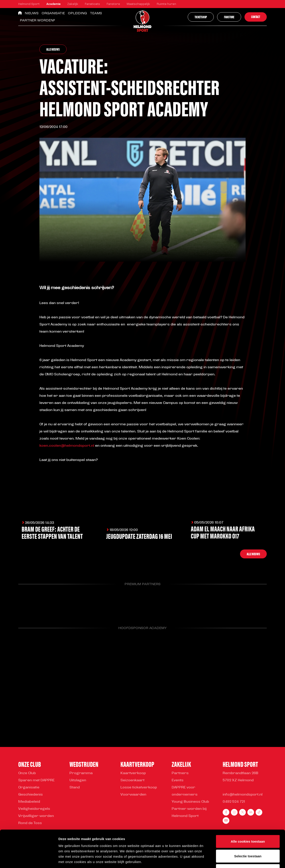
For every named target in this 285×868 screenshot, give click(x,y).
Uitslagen (78, 780)
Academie (53, 4)
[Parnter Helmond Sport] (36, 603)
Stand (75, 788)
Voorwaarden (133, 795)
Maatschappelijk (138, 4)
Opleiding (77, 13)
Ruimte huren (166, 4)
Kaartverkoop (133, 773)
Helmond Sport (29, 4)
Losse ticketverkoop (139, 788)
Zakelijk (73, 4)
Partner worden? (37, 21)
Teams (96, 13)
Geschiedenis (31, 795)
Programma (81, 773)
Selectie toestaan (248, 824)
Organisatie (53, 13)
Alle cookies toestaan (248, 809)
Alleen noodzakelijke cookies (248, 839)
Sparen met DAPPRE (36, 780)
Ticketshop (201, 17)
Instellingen (239, 859)
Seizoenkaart (132, 780)
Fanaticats (92, 4)
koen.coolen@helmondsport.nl (67, 446)
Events (178, 780)
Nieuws (32, 13)
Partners (180, 773)
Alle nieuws (53, 49)
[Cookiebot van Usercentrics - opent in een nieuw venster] (29, 859)
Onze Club (27, 773)
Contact (256, 17)
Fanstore (113, 4)
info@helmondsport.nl (243, 795)
